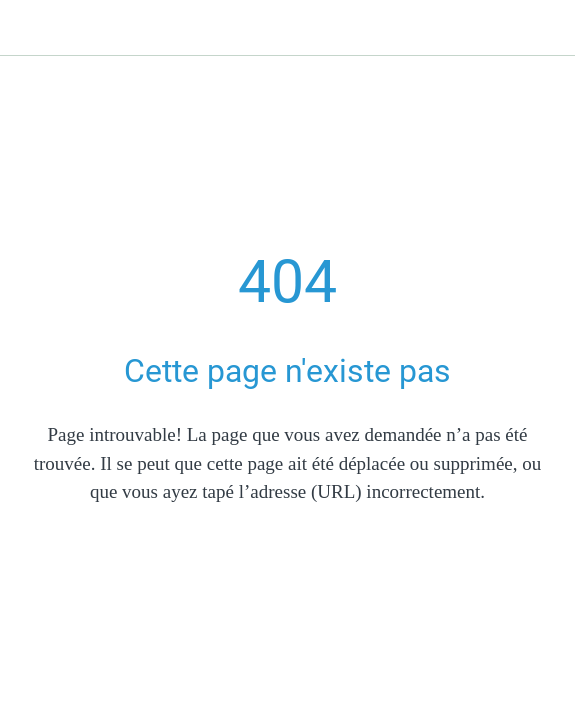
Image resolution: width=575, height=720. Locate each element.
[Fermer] (28, 28)
